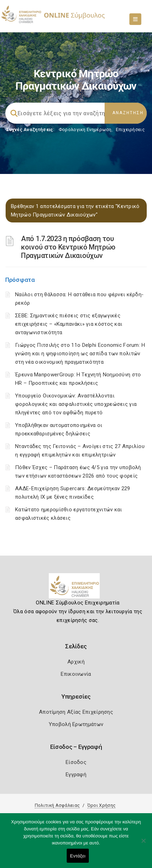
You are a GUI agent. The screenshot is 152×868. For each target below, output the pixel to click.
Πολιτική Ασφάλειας (57, 805)
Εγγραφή (76, 775)
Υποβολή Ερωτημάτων (76, 724)
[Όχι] (143, 844)
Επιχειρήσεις (130, 129)
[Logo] (76, 589)
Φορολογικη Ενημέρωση (85, 129)
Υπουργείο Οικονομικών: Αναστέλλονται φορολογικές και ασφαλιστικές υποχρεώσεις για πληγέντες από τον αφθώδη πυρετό (76, 404)
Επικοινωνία (76, 674)
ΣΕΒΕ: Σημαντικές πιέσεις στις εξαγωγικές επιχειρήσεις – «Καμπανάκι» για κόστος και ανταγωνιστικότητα (69, 324)
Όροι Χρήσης (101, 805)
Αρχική (76, 662)
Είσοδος (76, 762)
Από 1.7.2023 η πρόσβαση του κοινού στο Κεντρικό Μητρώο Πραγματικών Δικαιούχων (68, 247)
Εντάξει (78, 856)
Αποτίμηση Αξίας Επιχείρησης (76, 712)
